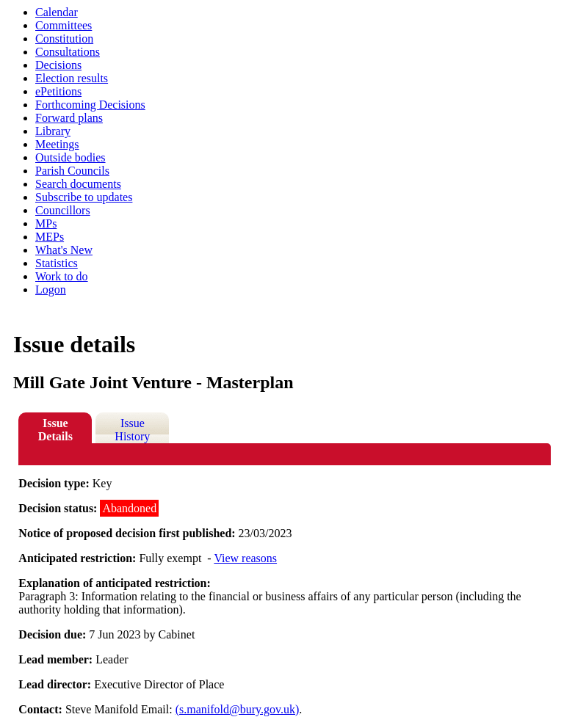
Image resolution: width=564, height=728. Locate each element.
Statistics (57, 263)
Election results (72, 78)
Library (53, 131)
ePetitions (58, 91)
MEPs (50, 237)
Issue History (132, 430)
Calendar (57, 12)
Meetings (57, 144)
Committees (64, 25)
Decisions (58, 65)
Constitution (64, 39)
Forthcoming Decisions (90, 105)
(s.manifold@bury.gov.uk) (238, 709)
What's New (64, 250)
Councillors (63, 210)
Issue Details (55, 430)
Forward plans (69, 118)
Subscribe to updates (84, 197)
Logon (51, 290)
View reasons (245, 558)
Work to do (62, 276)
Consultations (68, 52)
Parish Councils (72, 171)
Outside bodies (70, 157)
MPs (46, 223)
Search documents (78, 184)
